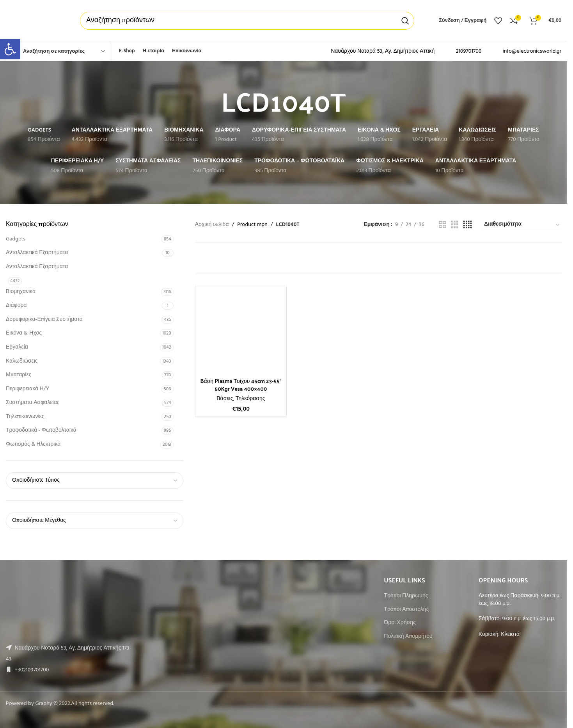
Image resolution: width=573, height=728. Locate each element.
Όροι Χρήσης (400, 623)
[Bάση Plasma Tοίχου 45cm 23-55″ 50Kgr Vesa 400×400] (241, 332)
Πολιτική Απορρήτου (408, 637)
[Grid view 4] (467, 225)
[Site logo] (35, 20)
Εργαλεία (17, 347)
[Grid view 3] (455, 225)
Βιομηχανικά (21, 292)
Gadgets (16, 239)
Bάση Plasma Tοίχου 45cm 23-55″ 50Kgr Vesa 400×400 (241, 385)
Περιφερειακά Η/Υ (28, 389)
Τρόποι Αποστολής (406, 610)
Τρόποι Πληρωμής (406, 596)
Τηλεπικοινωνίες (25, 417)
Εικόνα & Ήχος (24, 333)
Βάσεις (225, 399)
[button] (10, 49)
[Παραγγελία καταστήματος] (522, 225)
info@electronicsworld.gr (532, 51)
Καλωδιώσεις (22, 361)
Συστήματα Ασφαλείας (33, 403)
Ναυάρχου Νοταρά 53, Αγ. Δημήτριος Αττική (383, 51)
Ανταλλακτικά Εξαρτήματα (37, 253)
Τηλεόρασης (250, 399)
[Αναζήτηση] (247, 21)
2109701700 (468, 51)
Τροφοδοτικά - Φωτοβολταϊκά (41, 430)
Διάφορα (16, 305)
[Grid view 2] (443, 225)
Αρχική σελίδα (212, 225)
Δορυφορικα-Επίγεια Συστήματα (44, 320)
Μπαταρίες (19, 375)
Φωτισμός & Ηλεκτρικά (33, 444)
